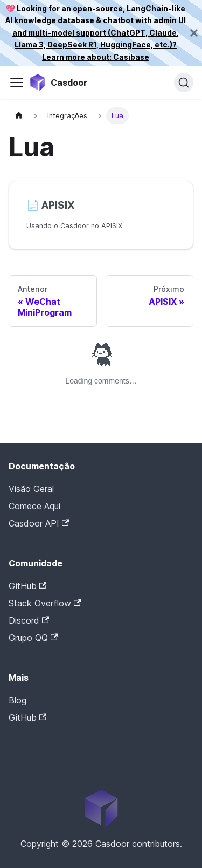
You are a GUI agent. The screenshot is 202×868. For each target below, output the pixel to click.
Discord (29, 620)
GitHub (27, 586)
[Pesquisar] (184, 83)
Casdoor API (39, 523)
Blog (18, 700)
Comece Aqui (34, 506)
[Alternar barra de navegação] (17, 83)
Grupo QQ (33, 638)
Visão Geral (31, 489)
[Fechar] (194, 33)
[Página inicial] (19, 116)
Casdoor (54, 734)
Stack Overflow (45, 603)
